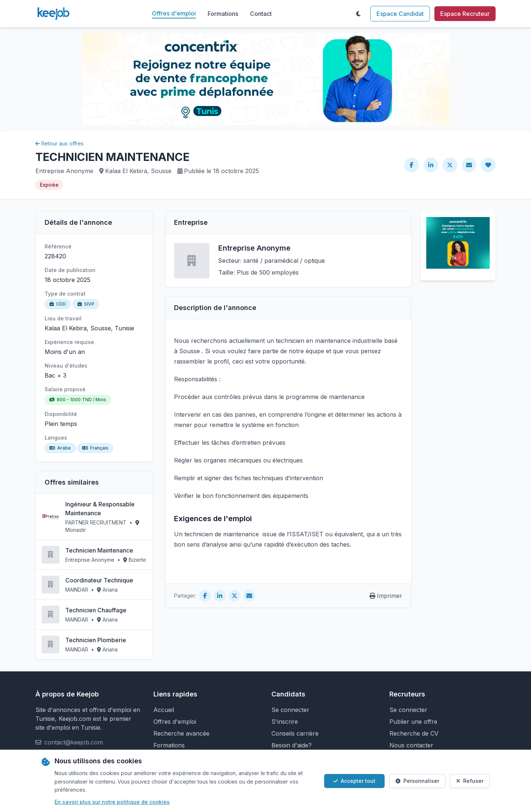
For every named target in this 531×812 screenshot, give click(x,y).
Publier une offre (413, 722)
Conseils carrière (295, 733)
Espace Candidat (400, 14)
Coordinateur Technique (99, 580)
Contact (261, 14)
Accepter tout (354, 781)
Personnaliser (417, 781)
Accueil (164, 710)
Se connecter (290, 710)
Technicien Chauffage (96, 610)
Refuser (470, 781)
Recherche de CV (414, 733)
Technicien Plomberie (96, 640)
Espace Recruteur (465, 14)
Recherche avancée (181, 733)
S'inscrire (285, 722)
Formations (223, 14)
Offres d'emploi (174, 13)
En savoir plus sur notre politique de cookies (112, 802)
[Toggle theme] (358, 14)
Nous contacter (411, 745)
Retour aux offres (60, 143)
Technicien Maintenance (99, 550)
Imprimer (386, 596)
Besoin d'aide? (291, 745)
